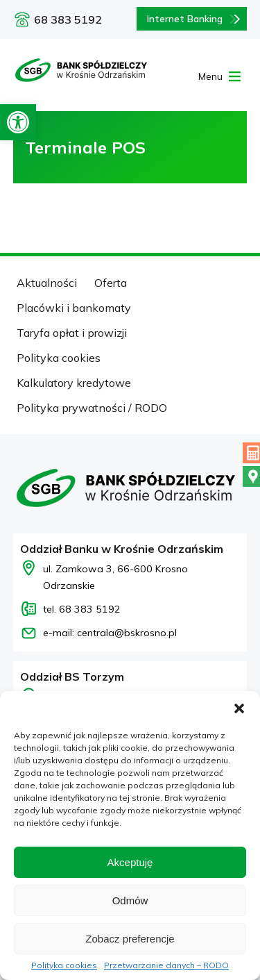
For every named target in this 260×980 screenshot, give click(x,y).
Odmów (130, 900)
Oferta (111, 283)
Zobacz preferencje (130, 939)
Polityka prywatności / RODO (92, 408)
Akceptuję (130, 862)
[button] (18, 122)
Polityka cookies (64, 965)
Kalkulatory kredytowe (74, 383)
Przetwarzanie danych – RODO (166, 965)
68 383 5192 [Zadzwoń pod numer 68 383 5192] (68, 19)
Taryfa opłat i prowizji (72, 333)
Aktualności (47, 283)
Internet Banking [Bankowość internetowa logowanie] (185, 18)
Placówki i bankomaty (74, 308)
